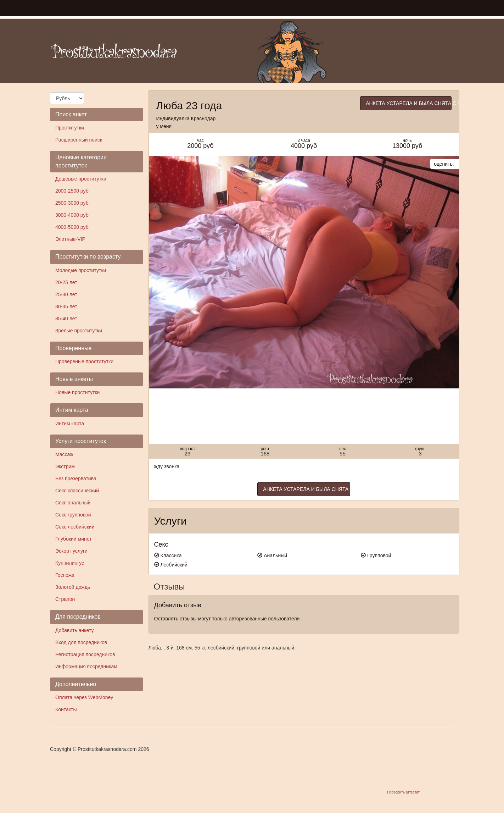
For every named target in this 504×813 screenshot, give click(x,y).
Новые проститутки (77, 392)
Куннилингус (70, 563)
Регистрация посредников (85, 654)
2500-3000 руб (72, 203)
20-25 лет (66, 282)
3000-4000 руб (72, 215)
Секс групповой (73, 515)
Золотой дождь (73, 587)
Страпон (65, 599)
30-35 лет (66, 306)
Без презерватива (76, 479)
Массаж (64, 454)
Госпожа (65, 575)
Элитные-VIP (70, 239)
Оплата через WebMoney (84, 697)
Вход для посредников (81, 642)
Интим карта (70, 424)
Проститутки (70, 128)
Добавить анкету (74, 630)
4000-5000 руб (72, 227)
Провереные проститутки (84, 361)
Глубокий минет (74, 539)
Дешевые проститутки (81, 179)
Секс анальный (73, 503)
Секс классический (77, 491)
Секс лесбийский (75, 527)
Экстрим (65, 466)
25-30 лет (66, 294)
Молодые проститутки (81, 270)
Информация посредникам (86, 667)
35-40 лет (66, 319)
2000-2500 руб (72, 191)
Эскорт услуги (71, 551)
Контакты (66, 709)
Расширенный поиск (79, 140)
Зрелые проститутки (79, 331)
